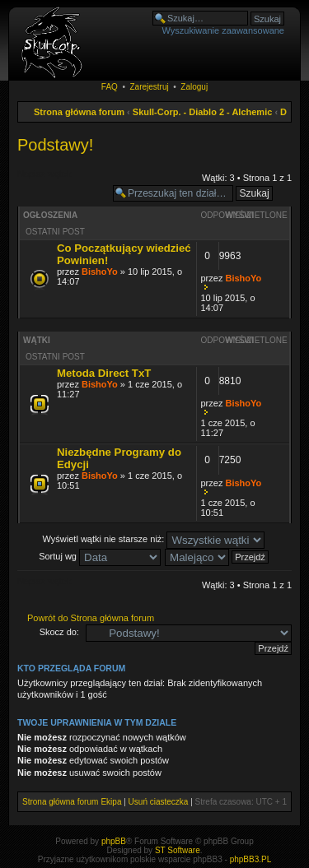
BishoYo (100, 272)
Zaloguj (194, 87)
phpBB (114, 841)
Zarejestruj (149, 87)
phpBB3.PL (251, 859)
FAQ (110, 87)
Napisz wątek (61, 179)
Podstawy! (55, 145)
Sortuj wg (100, 556)
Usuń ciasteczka (159, 802)
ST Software (178, 850)
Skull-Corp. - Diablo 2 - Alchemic (203, 112)
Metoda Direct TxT (104, 373)
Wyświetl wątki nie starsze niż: (154, 539)
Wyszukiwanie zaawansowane (223, 30)
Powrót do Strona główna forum (91, 618)
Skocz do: (59, 632)
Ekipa (111, 802)
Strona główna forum (79, 112)
